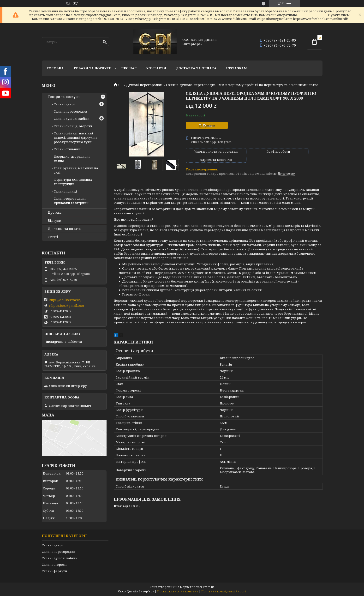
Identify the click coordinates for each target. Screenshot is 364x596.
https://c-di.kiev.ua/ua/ (65, 300)
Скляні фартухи (54, 571)
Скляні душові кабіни (72, 119)
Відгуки (55, 221)
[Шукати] (105, 42)
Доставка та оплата (196, 68)
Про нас (129, 68)
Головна (55, 68)
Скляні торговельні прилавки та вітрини (71, 201)
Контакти (156, 68)
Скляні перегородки (71, 111)
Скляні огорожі (54, 565)
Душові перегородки (144, 85)
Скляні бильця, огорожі (73, 126)
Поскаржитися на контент (178, 591)
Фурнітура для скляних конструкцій (73, 182)
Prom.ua (209, 587)
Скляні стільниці (68, 149)
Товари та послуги (92, 68)
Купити (209, 125)
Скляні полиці (65, 191)
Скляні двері (64, 104)
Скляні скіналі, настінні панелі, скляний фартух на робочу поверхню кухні (76, 138)
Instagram (236, 68)
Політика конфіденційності (224, 591)
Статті (53, 237)
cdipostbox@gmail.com (66, 306)
